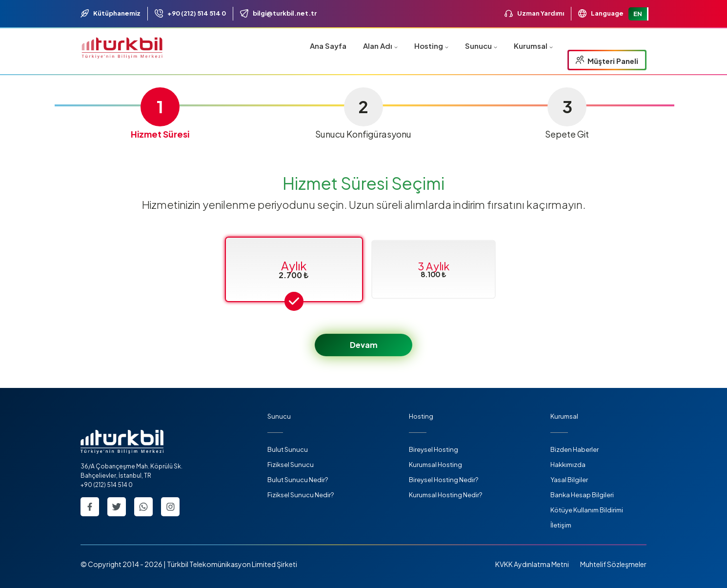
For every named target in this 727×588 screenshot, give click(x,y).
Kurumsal (533, 46)
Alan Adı (380, 46)
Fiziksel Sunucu (291, 465)
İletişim (561, 525)
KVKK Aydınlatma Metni (532, 564)
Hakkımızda (568, 465)
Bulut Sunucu (288, 449)
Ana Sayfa (328, 46)
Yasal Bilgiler (569, 480)
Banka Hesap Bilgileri (582, 495)
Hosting (431, 46)
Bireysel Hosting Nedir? (444, 480)
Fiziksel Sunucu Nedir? (301, 495)
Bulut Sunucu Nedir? (298, 480)
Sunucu (481, 46)
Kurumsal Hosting (435, 465)
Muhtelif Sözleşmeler (613, 564)
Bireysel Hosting (434, 449)
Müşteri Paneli (607, 61)
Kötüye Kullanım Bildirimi (587, 510)
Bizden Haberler (575, 449)
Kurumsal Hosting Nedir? (445, 495)
